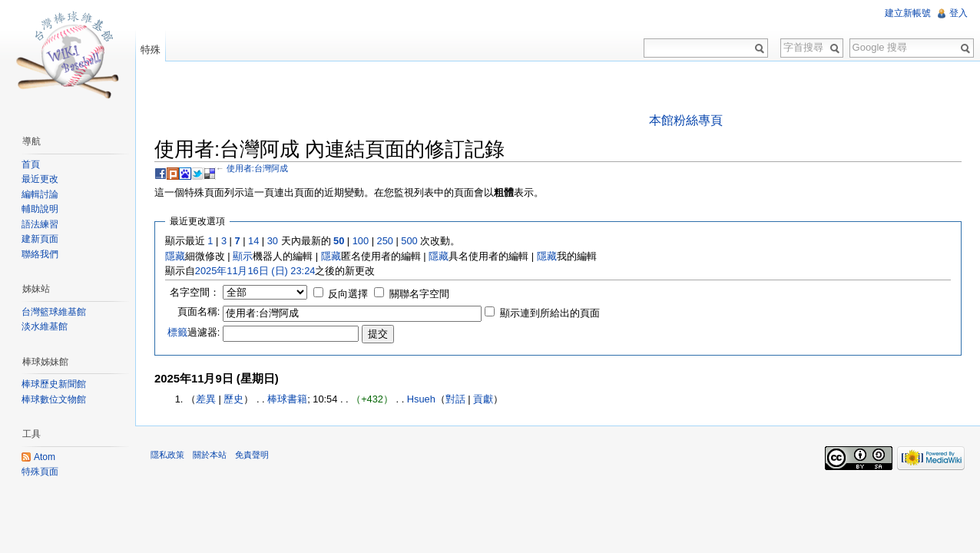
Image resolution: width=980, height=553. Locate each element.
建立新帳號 (908, 13)
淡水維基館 (45, 326)
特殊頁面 (40, 472)
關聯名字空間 (419, 294)
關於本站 (210, 455)
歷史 (233, 399)
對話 (455, 399)
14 (253, 241)
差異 (206, 399)
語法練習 (40, 224)
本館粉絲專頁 (686, 120)
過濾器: (194, 332)
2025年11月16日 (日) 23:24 (255, 271)
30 (273, 241)
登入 (958, 13)
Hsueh (421, 399)
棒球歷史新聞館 (54, 384)
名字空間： (195, 292)
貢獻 (483, 399)
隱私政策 (167, 455)
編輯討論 (40, 194)
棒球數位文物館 (54, 399)
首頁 (31, 164)
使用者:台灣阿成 (257, 168)
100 (361, 241)
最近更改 (40, 179)
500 (409, 241)
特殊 (151, 50)
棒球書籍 (287, 399)
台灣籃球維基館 (54, 312)
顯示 (243, 256)
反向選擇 (348, 294)
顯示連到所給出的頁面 (550, 313)
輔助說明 (40, 209)
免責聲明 (252, 455)
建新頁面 (40, 239)
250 (385, 241)
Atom (45, 457)
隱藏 (175, 256)
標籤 (177, 332)
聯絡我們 (40, 254)
